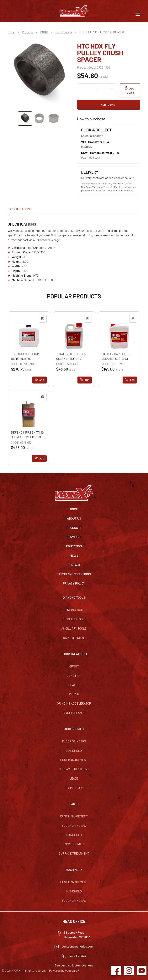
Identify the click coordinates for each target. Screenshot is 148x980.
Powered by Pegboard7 (64, 970)
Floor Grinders (63, 32)
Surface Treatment (74, 769)
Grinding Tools (74, 610)
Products (27, 32)
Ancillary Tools (74, 628)
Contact (74, 565)
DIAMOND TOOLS (74, 597)
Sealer (74, 685)
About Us (74, 518)
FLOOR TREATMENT (74, 654)
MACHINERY (74, 870)
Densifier (74, 675)
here (129, 190)
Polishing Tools (74, 619)
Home (11, 32)
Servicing (74, 537)
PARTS (44, 32)
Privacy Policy (74, 583)
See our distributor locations (74, 965)
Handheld (74, 750)
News (74, 555)
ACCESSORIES (74, 729)
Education (74, 546)
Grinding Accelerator (74, 703)
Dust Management (74, 760)
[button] (138, 13)
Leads (74, 778)
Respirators (74, 788)
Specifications (20, 209)
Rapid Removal (74, 638)
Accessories (74, 844)
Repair (74, 694)
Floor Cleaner (74, 713)
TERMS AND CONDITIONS (74, 574)
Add (42, 380)
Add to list (130, 90)
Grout (74, 666)
